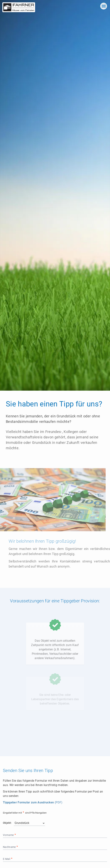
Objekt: (7, 823)
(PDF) (33, 802)
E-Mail (7, 859)
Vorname (9, 835)
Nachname (10, 847)
